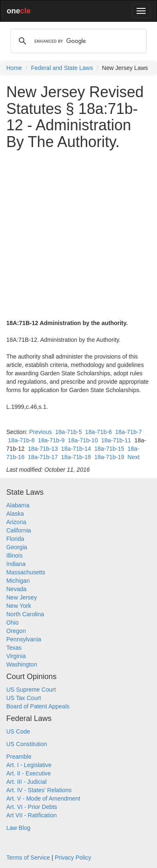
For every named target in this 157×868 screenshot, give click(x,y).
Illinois (14, 555)
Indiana (16, 564)
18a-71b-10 (83, 440)
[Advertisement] (78, 234)
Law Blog (18, 828)
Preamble (19, 757)
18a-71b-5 (69, 432)
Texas (14, 648)
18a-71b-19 (109, 457)
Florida (15, 539)
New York (19, 606)
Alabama (18, 505)
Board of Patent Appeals (38, 706)
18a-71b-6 (98, 432)
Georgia (17, 547)
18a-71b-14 (76, 449)
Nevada (16, 589)
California (19, 530)
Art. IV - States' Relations (39, 790)
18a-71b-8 (21, 440)
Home (14, 68)
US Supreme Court (31, 690)
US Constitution (27, 744)
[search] (77, 41)
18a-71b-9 (51, 440)
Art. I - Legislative (29, 765)
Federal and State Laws (62, 68)
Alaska (15, 514)
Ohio (13, 623)
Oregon (16, 631)
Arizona (16, 522)
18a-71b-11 (116, 440)
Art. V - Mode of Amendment (43, 798)
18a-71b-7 (129, 432)
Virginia (16, 656)
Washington (22, 664)
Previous (40, 432)
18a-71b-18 (76, 457)
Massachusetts (26, 572)
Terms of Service (28, 858)
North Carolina (25, 614)
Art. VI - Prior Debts (32, 807)
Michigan (18, 581)
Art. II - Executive (29, 773)
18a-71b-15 (109, 449)
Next (134, 457)
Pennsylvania (24, 639)
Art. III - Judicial (26, 782)
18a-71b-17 (43, 457)
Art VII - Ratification (32, 815)
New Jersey (22, 597)
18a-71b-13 (43, 449)
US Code (18, 731)
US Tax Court (24, 698)
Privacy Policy (73, 858)
